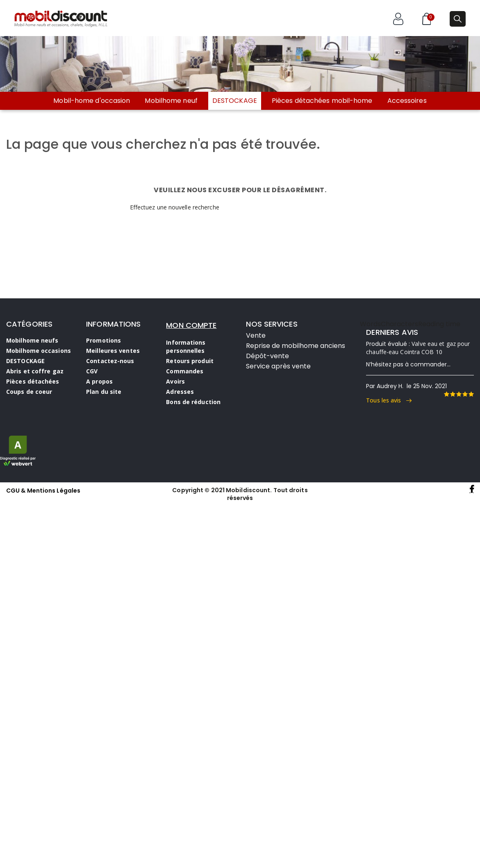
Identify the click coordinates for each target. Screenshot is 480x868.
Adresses (180, 392)
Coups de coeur (29, 392)
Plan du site (104, 392)
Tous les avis (389, 400)
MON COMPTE (191, 325)
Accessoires (407, 101)
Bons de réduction (193, 402)
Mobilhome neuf (171, 101)
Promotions (104, 340)
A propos (99, 381)
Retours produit (190, 361)
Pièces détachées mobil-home (322, 101)
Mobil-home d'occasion (92, 101)
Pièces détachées (33, 381)
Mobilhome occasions (39, 351)
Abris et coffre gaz (35, 371)
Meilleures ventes (113, 351)
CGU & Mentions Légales (43, 491)
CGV (92, 371)
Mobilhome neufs (32, 340)
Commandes (185, 371)
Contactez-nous (110, 361)
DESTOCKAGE (235, 101)
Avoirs (175, 381)
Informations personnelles (186, 347)
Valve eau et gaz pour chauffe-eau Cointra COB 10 (418, 348)
